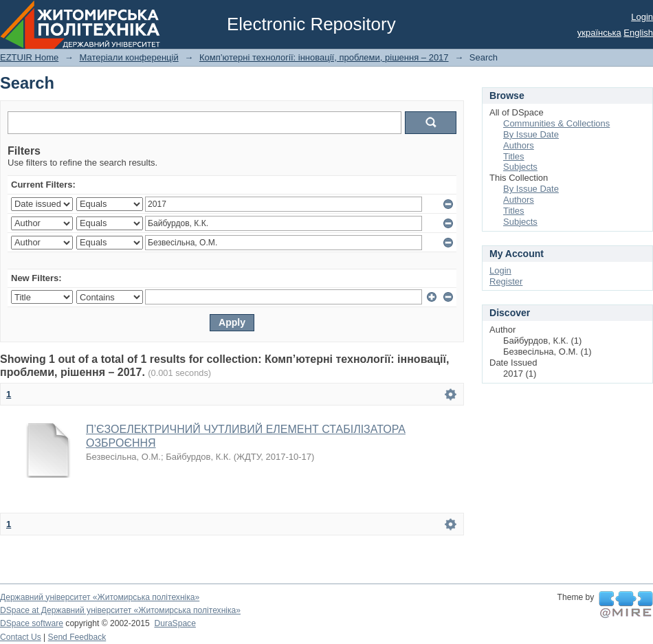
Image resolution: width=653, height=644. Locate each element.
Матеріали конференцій (129, 57)
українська (599, 33)
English (638, 33)
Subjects (520, 167)
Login (642, 17)
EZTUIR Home (29, 57)
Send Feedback (77, 637)
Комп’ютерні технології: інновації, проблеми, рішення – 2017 (324, 57)
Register (506, 281)
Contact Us (21, 637)
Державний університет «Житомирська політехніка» (100, 597)
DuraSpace (175, 623)
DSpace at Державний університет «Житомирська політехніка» (120, 610)
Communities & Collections (556, 123)
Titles (514, 156)
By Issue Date (531, 134)
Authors (519, 145)
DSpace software (32, 623)
